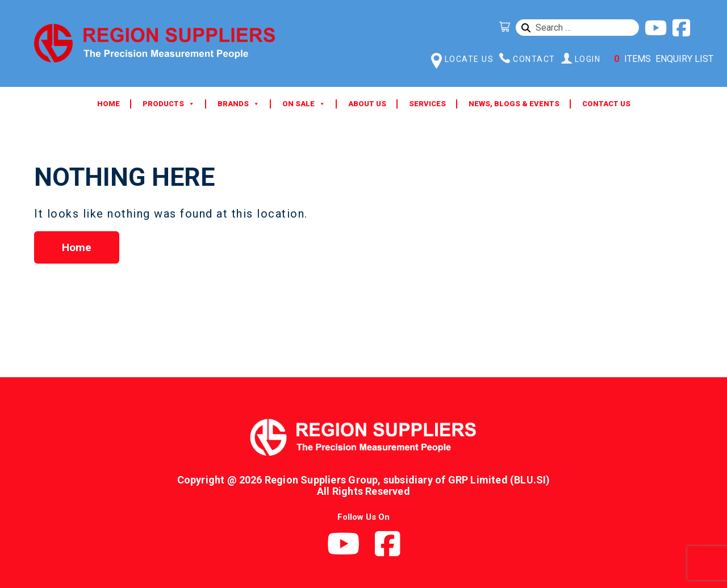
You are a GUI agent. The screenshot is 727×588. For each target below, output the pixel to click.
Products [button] (169, 104)
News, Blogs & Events (514, 104)
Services (427, 104)
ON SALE (304, 104)
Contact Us (606, 104)
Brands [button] (239, 104)
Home (108, 104)
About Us (367, 104)
